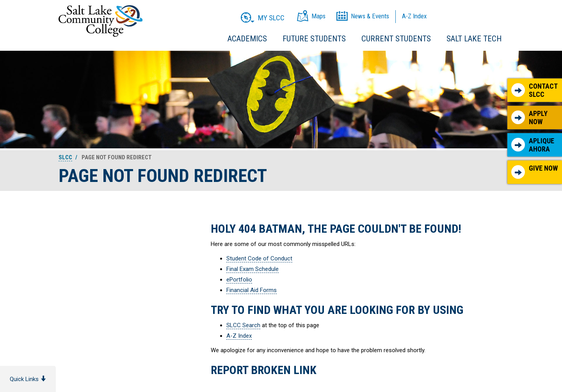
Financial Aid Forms (252, 290)
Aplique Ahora (533, 145)
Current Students (396, 39)
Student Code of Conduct (259, 258)
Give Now (534, 171)
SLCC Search (243, 325)
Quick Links (28, 379)
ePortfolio (239, 280)
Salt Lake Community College (100, 21)
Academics (247, 39)
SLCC (65, 157)
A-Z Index (239, 336)
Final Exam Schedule (253, 269)
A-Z (414, 16)
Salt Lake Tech (474, 39)
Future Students (314, 39)
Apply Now (529, 118)
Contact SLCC (534, 90)
